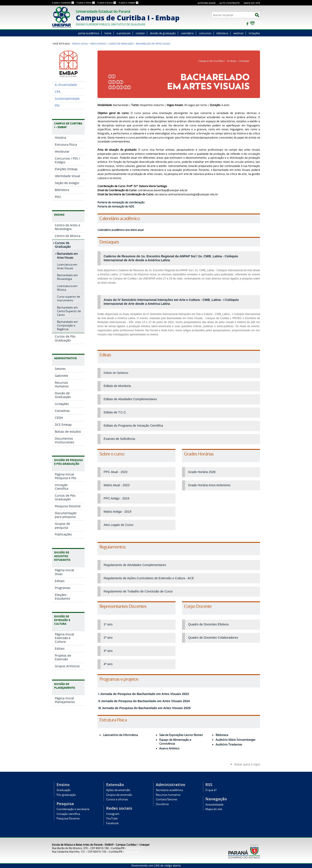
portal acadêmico (89, 33)
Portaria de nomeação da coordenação (121, 202)
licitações (254, 33)
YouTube (252, 23)
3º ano (108, 651)
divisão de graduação (163, 33)
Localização (134, 848)
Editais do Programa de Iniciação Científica (133, 426)
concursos (205, 33)
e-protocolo (123, 33)
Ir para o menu (86, 3)
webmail (238, 33)
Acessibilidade (207, 3)
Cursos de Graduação (121, 44)
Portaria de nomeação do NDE (116, 206)
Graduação (64, 790)
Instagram (258, 23)
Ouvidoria (162, 804)
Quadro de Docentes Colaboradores (213, 638)
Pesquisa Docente (68, 818)
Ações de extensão (118, 790)
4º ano (108, 664)
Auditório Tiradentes (229, 745)
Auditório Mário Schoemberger (236, 740)
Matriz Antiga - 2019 (117, 512)
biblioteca (222, 33)
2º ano (108, 638)
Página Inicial (80, 44)
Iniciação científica (68, 814)
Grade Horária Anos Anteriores (209, 485)
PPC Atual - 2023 (115, 472)
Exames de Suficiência (119, 439)
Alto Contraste (230, 3)
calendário (187, 33)
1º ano (108, 624)
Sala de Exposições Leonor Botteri (181, 735)
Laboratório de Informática (120, 735)
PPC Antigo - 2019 (116, 498)
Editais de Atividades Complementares (130, 399)
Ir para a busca (107, 3)
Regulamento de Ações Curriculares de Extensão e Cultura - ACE (149, 578)
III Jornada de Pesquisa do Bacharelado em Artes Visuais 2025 (144, 708)
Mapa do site (252, 3)
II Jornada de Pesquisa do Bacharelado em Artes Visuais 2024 (144, 701)
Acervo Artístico (169, 748)
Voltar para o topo (247, 764)
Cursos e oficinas (117, 799)
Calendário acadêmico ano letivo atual (121, 230)
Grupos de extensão (119, 795)
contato (140, 33)
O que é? (211, 790)
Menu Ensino (98, 44)
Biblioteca (222, 735)
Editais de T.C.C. (115, 412)
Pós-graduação (66, 795)
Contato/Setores (167, 799)
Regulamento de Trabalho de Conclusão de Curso (138, 591)
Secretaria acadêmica (169, 790)
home (108, 33)
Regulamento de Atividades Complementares (135, 565)
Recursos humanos (168, 795)
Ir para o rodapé (129, 3)
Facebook (247, 23)
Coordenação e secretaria (73, 809)
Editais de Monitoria (117, 386)
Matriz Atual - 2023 (117, 485)
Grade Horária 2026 (202, 472)
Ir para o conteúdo (63, 3)
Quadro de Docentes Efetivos (208, 624)
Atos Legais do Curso (118, 525)
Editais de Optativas (116, 373)
